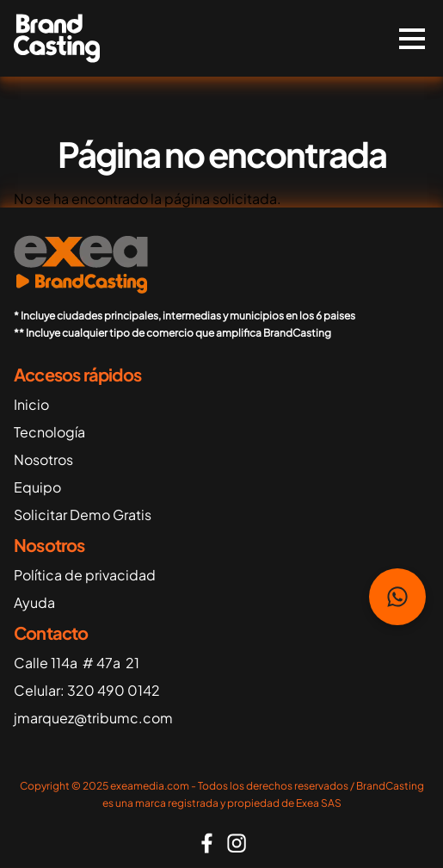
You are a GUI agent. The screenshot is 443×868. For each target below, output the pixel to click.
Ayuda (34, 602)
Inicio (31, 404)
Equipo (37, 487)
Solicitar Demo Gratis (83, 515)
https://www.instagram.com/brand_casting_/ (237, 843)
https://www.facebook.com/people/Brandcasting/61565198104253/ (207, 843)
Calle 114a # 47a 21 (77, 663)
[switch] (412, 39)
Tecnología (49, 432)
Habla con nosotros (397, 597)
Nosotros (43, 459)
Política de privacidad (85, 575)
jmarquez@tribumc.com (93, 718)
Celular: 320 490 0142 (87, 690)
